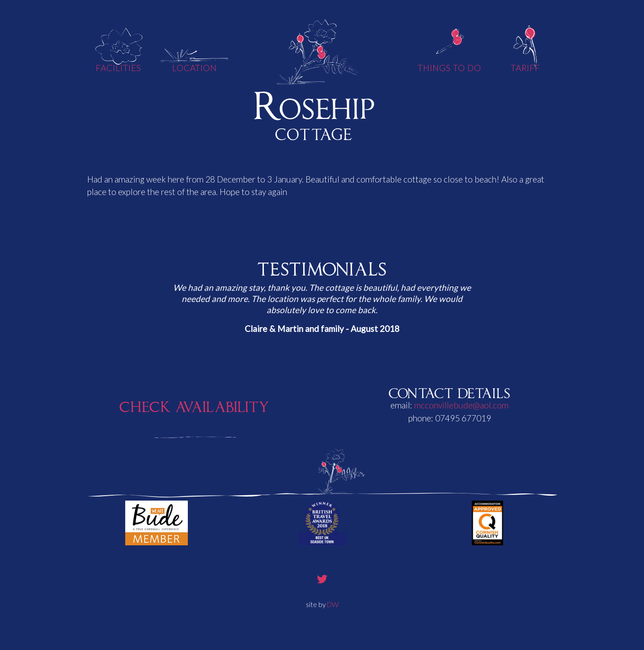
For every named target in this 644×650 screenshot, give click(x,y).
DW (333, 604)
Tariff (526, 68)
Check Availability (195, 405)
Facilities (119, 68)
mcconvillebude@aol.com (461, 405)
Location (195, 68)
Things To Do (449, 68)
